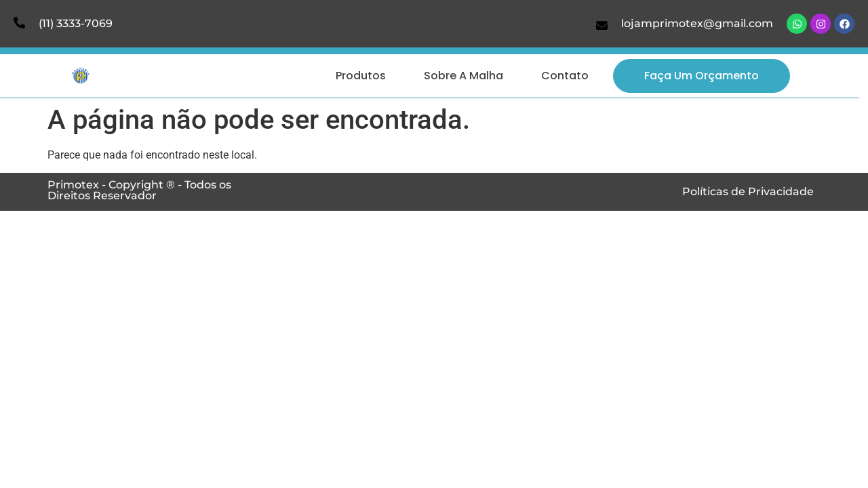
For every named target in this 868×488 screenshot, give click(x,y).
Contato (565, 76)
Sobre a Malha (463, 76)
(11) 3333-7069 (76, 23)
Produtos (361, 76)
